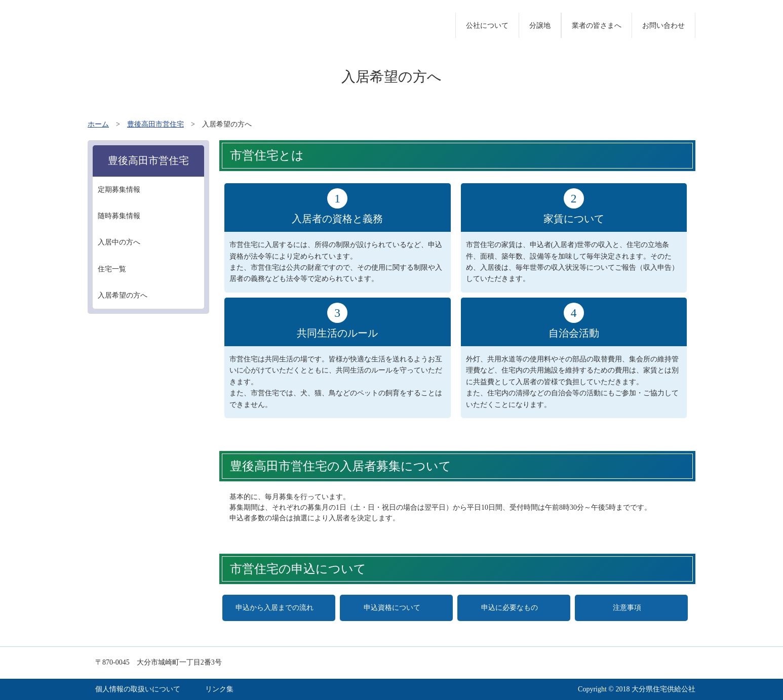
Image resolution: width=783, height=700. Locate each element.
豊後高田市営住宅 (155, 124)
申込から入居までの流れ (275, 608)
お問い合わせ (663, 26)
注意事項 (627, 608)
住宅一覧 (112, 269)
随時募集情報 (119, 216)
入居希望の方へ (123, 295)
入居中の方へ (119, 242)
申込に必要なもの (510, 608)
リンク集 (219, 689)
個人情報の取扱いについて (138, 689)
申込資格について (392, 608)
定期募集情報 (119, 190)
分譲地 (540, 26)
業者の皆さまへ (597, 26)
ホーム (98, 124)
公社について (487, 26)
